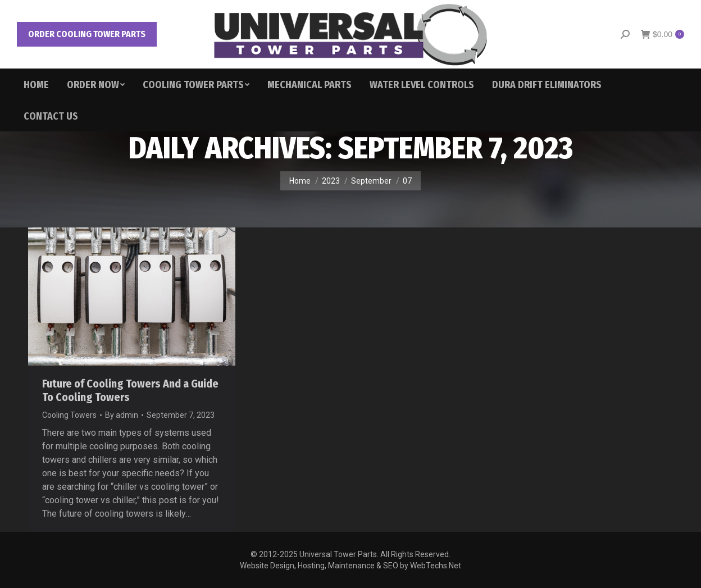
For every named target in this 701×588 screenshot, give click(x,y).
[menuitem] (36, 84)
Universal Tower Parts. (339, 554)
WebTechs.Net (436, 566)
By (122, 415)
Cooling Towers (69, 415)
